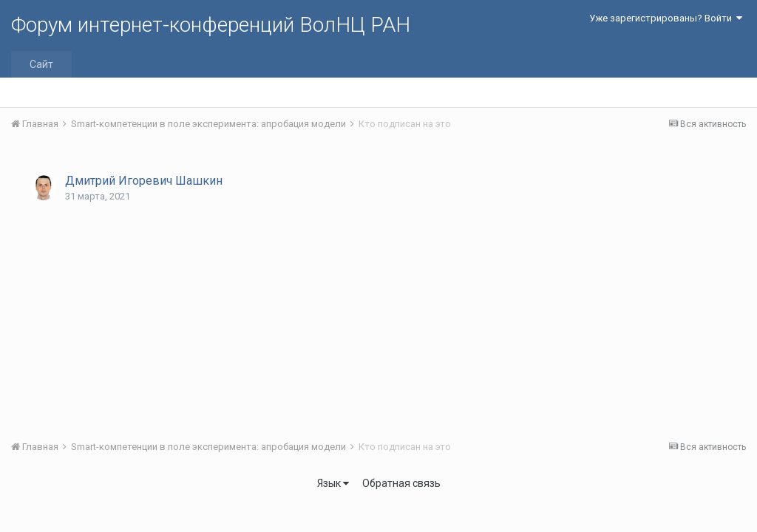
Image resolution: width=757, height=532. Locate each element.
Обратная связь (401, 483)
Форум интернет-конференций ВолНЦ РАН (211, 25)
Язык (333, 483)
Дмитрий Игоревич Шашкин (144, 181)
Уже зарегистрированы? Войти (666, 18)
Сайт (41, 64)
